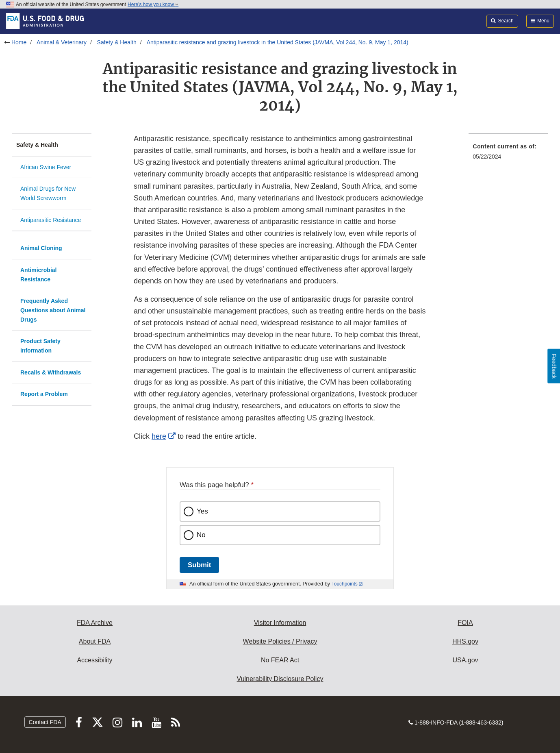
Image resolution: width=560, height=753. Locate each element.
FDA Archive (95, 623)
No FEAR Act (280, 660)
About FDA (95, 641)
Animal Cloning (41, 248)
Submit (199, 565)
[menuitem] (508, 154)
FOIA (465, 623)
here (159, 436)
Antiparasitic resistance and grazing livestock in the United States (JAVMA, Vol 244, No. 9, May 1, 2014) (278, 42)
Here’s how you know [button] (153, 4)
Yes (202, 511)
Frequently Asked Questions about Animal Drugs (53, 310)
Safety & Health (117, 42)
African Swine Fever (46, 167)
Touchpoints (345, 584)
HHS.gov (465, 641)
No (201, 535)
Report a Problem (44, 394)
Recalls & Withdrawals (51, 372)
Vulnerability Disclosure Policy (280, 679)
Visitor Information (280, 623)
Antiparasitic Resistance (51, 220)
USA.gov (465, 660)
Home (19, 42)
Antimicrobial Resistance (38, 275)
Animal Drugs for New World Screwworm (48, 193)
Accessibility (94, 660)
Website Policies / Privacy (280, 641)
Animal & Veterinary (62, 42)
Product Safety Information (40, 346)
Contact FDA (45, 722)
